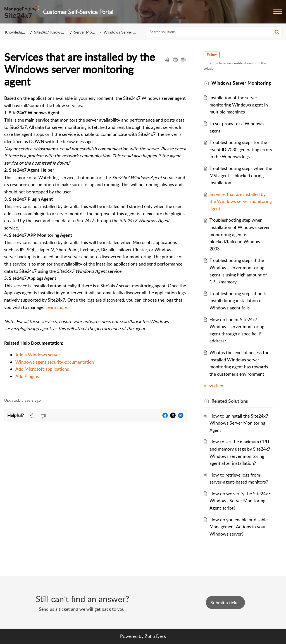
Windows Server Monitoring (128, 32)
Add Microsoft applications (42, 369)
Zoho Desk (155, 636)
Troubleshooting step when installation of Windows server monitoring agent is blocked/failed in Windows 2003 (240, 234)
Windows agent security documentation (55, 362)
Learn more (56, 307)
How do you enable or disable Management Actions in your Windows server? (239, 527)
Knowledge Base (19, 32)
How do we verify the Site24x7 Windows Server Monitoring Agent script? (240, 501)
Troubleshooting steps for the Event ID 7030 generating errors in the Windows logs (239, 149)
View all (215, 385)
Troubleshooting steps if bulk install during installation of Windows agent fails (238, 301)
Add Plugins (27, 376)
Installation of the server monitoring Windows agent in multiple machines (239, 105)
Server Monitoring (90, 32)
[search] (214, 32)
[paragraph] (95, 243)
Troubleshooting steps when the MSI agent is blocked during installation (241, 175)
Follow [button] (212, 55)
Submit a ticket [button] (225, 603)
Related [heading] (231, 401)
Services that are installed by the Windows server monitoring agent (238, 201)
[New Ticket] (225, 603)
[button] (278, 12)
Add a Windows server (38, 355)
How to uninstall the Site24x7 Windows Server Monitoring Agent (239, 423)
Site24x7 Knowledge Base (56, 32)
